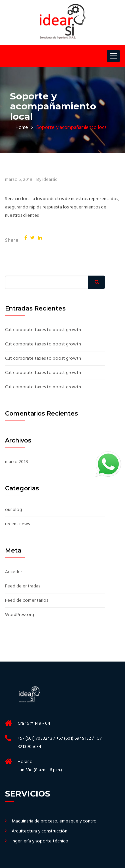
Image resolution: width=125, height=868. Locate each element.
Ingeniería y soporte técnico (40, 841)
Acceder (13, 572)
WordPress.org (19, 615)
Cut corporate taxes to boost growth (43, 330)
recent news (17, 524)
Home (22, 128)
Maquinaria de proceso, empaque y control (55, 821)
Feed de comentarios (26, 601)
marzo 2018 (16, 462)
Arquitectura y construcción (39, 831)
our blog (13, 510)
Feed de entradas (22, 586)
